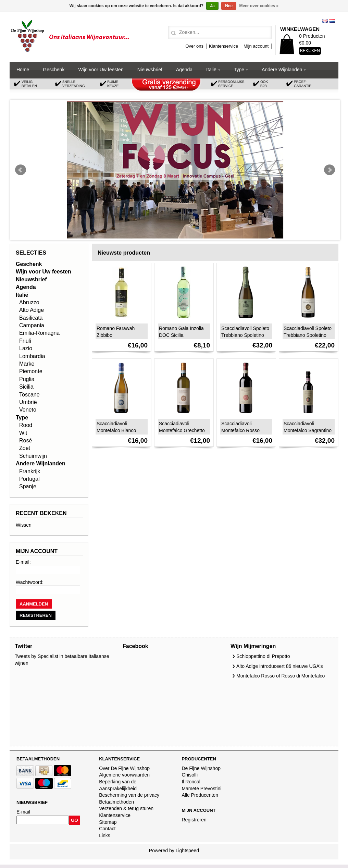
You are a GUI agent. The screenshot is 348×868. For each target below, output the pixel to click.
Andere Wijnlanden (282, 70)
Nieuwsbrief (150, 70)
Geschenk (54, 70)
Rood (26, 425)
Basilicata (31, 318)
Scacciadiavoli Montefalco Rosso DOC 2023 (240, 430)
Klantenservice (223, 46)
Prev (21, 170)
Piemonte (31, 371)
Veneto (28, 410)
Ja (212, 6)
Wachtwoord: (30, 582)
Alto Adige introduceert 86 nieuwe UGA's (280, 666)
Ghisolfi (190, 775)
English (325, 21)
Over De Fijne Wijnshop (124, 768)
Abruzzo (29, 302)
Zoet (25, 448)
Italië (211, 70)
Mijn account (256, 46)
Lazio (26, 348)
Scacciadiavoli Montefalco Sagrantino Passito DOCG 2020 (308, 430)
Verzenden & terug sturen (126, 808)
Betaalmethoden (116, 802)
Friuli (25, 341)
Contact (107, 829)
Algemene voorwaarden (124, 775)
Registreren (194, 820)
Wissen (24, 525)
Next (330, 170)
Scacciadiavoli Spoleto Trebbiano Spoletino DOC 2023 (308, 335)
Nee (229, 6)
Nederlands (332, 21)
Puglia (27, 379)
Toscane (29, 395)
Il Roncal (191, 782)
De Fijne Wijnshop (201, 768)
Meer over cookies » (259, 6)
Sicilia (26, 387)
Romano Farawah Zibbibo (116, 332)
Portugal (29, 479)
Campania (32, 325)
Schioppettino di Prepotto (263, 656)
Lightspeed (188, 851)
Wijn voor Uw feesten (101, 70)
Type (239, 70)
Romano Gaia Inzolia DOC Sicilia (181, 332)
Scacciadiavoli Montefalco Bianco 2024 (116, 430)
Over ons (194, 46)
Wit (23, 433)
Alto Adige (32, 310)
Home (23, 70)
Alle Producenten (200, 795)
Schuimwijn (33, 456)
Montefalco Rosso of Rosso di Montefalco (281, 676)
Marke (27, 364)
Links (105, 835)
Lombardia (32, 356)
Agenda (184, 70)
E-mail (23, 812)
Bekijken (310, 51)
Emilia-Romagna (39, 333)
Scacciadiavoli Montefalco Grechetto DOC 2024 (182, 430)
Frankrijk (30, 471)
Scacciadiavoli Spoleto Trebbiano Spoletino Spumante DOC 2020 (245, 335)
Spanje (28, 486)
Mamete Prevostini (201, 788)
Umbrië (28, 402)
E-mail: (23, 562)
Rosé (26, 441)
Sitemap (108, 822)
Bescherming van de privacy (129, 795)
